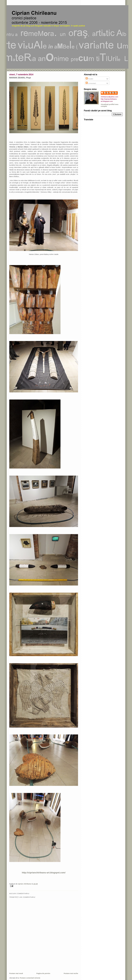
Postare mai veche (71, 973)
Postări (89, 79)
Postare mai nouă (16, 973)
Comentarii (91, 83)
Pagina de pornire (43, 973)
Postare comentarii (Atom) (30, 978)
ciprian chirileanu (111, 92)
